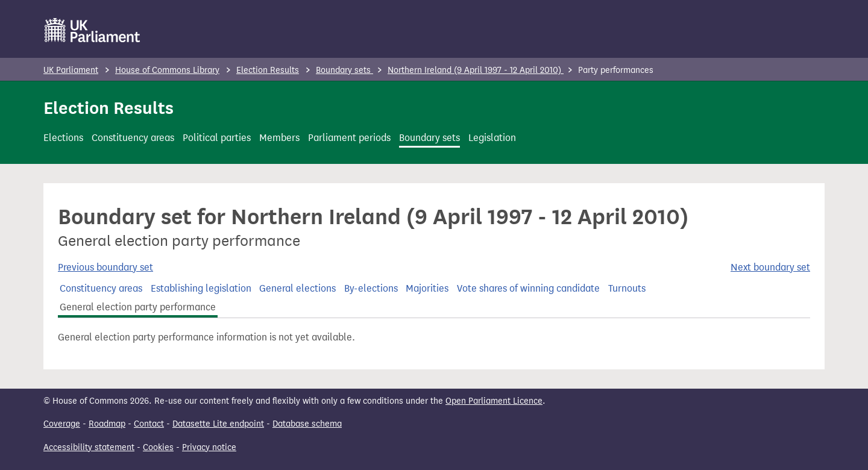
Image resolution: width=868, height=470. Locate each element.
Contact (149, 424)
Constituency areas (133, 138)
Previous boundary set (105, 267)
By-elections (371, 288)
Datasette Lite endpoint (218, 424)
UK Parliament (71, 70)
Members (279, 138)
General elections (297, 288)
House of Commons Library (167, 70)
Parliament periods (349, 138)
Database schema (307, 424)
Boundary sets (344, 70)
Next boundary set (770, 267)
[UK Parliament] (93, 30)
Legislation (492, 138)
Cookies (158, 447)
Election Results (268, 70)
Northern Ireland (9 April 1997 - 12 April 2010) (476, 70)
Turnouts (627, 288)
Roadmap (107, 424)
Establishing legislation (201, 288)
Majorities (427, 288)
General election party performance (138, 307)
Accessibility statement (89, 447)
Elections (63, 138)
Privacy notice (209, 447)
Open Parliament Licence (494, 401)
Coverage (62, 424)
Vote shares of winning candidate (528, 288)
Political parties (217, 138)
